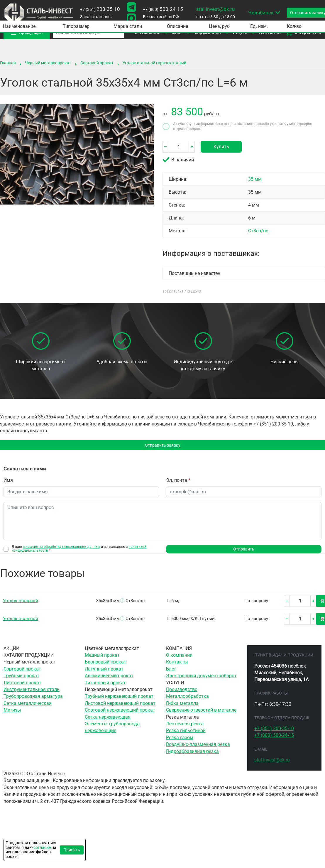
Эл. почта (178, 482)
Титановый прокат (105, 685)
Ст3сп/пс (258, 231)
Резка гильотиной (186, 734)
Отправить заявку (163, 446)
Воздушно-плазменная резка (198, 747)
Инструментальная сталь (32, 692)
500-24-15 (163, 9)
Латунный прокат (104, 672)
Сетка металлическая (28, 706)
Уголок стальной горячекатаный (154, 63)
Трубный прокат (21, 678)
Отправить (244, 551)
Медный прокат (102, 658)
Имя (8, 482)
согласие (42, 847)
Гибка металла (182, 706)
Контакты (177, 665)
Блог (171, 672)
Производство (182, 692)
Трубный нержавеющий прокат (119, 699)
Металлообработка (187, 699)
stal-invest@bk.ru (215, 9)
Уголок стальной (21, 603)
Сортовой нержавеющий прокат (120, 713)
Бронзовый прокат (105, 665)
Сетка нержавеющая (108, 720)
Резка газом (180, 740)
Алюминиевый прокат (109, 678)
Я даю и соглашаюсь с (79, 550)
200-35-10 (100, 9)
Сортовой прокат (97, 63)
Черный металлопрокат (48, 63)
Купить (221, 147)
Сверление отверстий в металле (201, 713)
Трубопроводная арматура (33, 699)
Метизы (12, 713)
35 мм (255, 179)
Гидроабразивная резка (192, 754)
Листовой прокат (22, 685)
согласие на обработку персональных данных (61, 548)
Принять (72, 850)
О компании (179, 658)
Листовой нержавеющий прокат (120, 706)
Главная (8, 63)
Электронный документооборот (201, 678)
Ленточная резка (185, 727)
